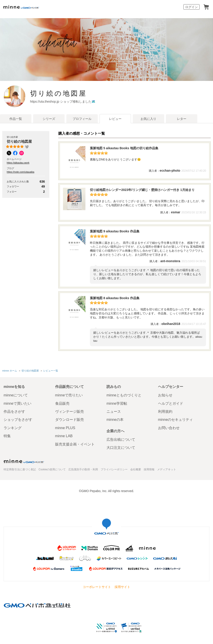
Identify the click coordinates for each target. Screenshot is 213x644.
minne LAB (64, 435)
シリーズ (49, 119)
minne (24, 461)
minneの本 (115, 419)
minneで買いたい (17, 403)
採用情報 (149, 469)
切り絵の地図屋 (68, 93)
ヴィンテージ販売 (70, 411)
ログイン (191, 7)
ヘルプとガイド (171, 403)
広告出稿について (121, 439)
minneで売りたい (69, 395)
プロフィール (82, 119)
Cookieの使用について (52, 469)
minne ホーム (10, 370)
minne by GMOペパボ (21, 7)
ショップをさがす (18, 419)
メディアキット (167, 469)
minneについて (16, 395)
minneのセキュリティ (176, 419)
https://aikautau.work (18, 163)
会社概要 (136, 469)
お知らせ (165, 395)
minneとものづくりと (124, 395)
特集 (7, 435)
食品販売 (62, 403)
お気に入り (148, 119)
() (18, 147)
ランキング (13, 427)
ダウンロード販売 (70, 419)
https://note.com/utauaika (21, 172)
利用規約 (165, 411)
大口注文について (121, 447)
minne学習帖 (117, 403)
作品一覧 (16, 119)
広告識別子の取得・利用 (83, 469)
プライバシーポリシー (114, 469)
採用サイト (122, 586)
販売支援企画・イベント (75, 444)
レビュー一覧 (51, 370)
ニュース (114, 411)
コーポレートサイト (97, 586)
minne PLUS (65, 427)
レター (182, 119)
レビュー (115, 119)
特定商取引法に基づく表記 (20, 469)
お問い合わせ (169, 427)
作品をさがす (14, 411)
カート (206, 7)
